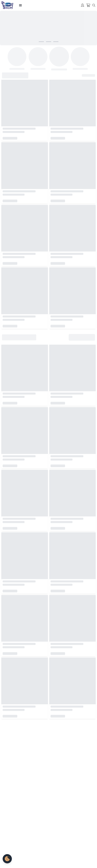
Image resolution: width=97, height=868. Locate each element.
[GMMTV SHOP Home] (7, 5)
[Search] (94, 5)
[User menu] (83, 5)
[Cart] (88, 5)
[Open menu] (20, 5)
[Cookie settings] (7, 859)
